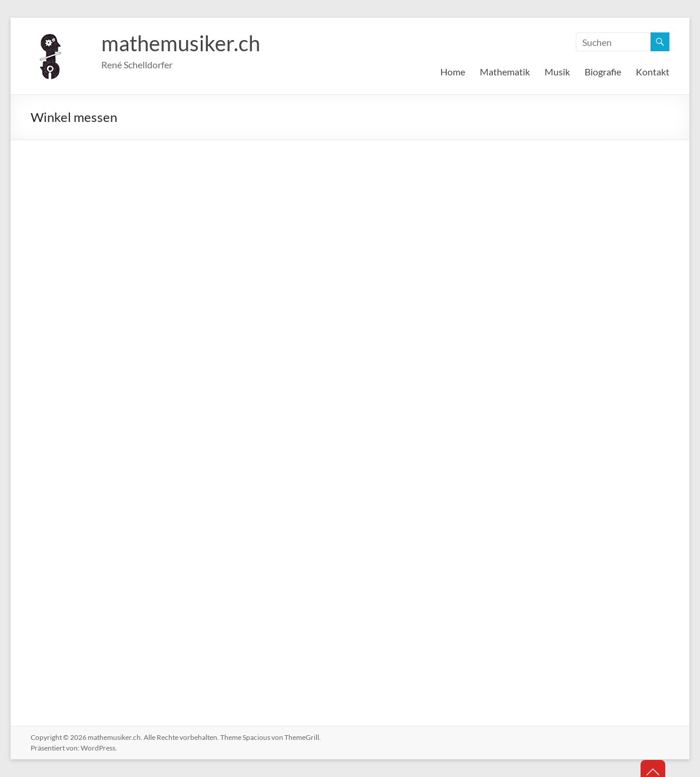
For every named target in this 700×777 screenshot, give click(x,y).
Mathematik (505, 72)
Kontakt (653, 72)
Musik (557, 72)
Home (453, 72)
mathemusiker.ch (181, 43)
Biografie (603, 72)
